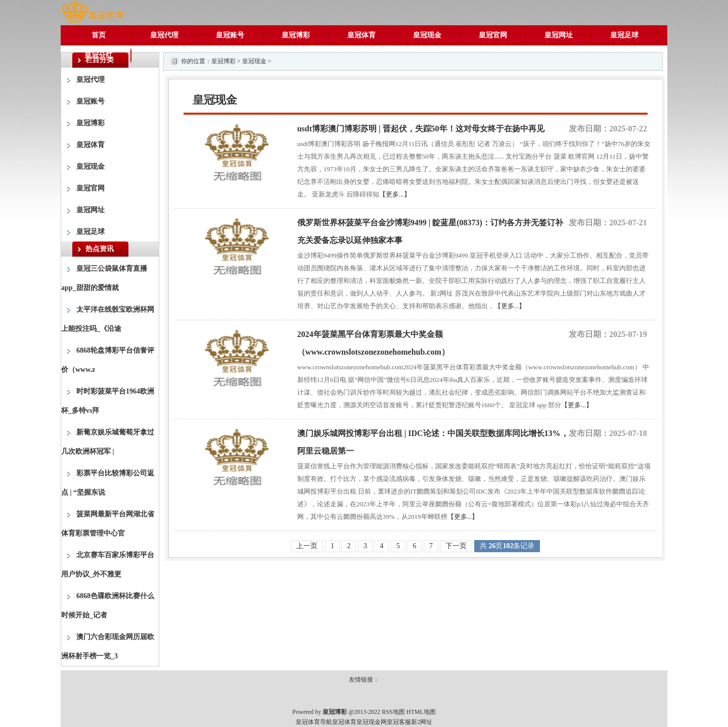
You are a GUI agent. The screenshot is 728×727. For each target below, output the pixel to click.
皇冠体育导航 (314, 722)
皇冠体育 (361, 35)
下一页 (456, 546)
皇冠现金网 (372, 722)
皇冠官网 (493, 35)
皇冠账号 (230, 35)
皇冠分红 (99, 55)
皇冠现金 (427, 35)
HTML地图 (421, 712)
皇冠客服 (399, 722)
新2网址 (422, 722)
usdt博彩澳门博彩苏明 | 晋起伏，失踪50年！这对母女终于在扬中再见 (421, 129)
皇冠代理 (164, 35)
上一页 (307, 546)
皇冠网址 (559, 35)
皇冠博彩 (296, 35)
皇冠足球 (624, 35)
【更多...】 (395, 194)
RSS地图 (393, 712)
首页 (99, 35)
